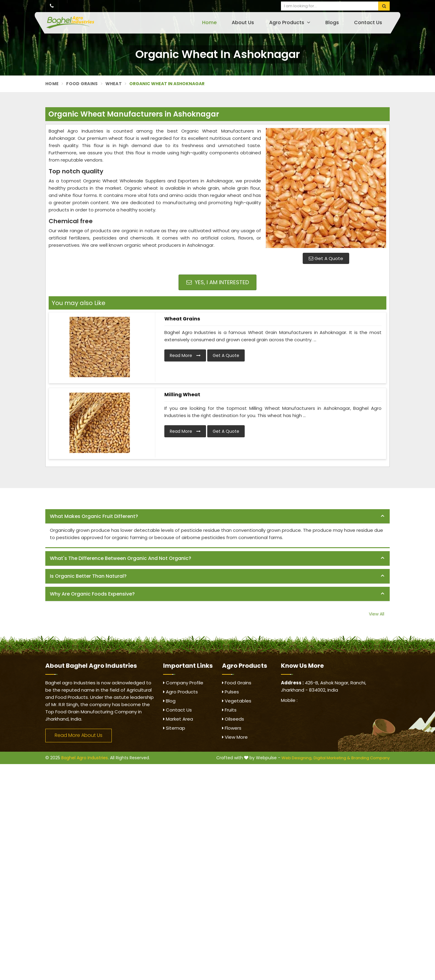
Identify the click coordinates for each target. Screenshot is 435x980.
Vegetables (237, 701)
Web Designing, (297, 758)
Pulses (230, 692)
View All (377, 614)
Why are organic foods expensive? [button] (92, 594)
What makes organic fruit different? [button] (94, 516)
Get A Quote (326, 258)
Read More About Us (79, 735)
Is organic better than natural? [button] (88, 576)
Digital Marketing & (332, 758)
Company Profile (183, 683)
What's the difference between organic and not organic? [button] (121, 558)
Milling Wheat (182, 395)
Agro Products (290, 22)
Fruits (229, 710)
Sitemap (174, 728)
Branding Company (371, 758)
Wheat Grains (182, 319)
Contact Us (368, 22)
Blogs (332, 22)
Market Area (178, 719)
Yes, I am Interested (218, 282)
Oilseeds (233, 719)
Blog (169, 701)
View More (235, 737)
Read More (185, 355)
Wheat (114, 84)
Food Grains (82, 84)
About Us (243, 22)
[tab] (217, 517)
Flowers (232, 728)
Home (209, 22)
